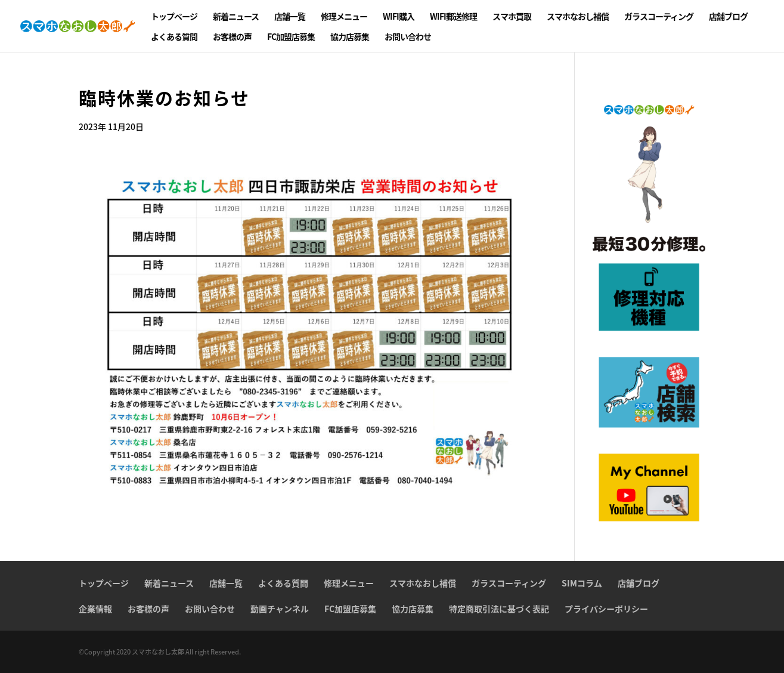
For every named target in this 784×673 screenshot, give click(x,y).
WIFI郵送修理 (453, 17)
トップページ (174, 17)
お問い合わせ (408, 37)
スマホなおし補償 (578, 17)
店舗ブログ (728, 17)
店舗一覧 (290, 17)
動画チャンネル (280, 609)
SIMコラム (582, 583)
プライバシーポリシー (606, 609)
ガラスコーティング (659, 17)
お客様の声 (232, 37)
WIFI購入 (399, 17)
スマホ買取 (512, 17)
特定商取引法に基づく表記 (499, 609)
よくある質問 (174, 37)
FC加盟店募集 (291, 37)
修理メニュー (344, 17)
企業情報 (95, 609)
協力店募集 (350, 37)
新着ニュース (236, 17)
